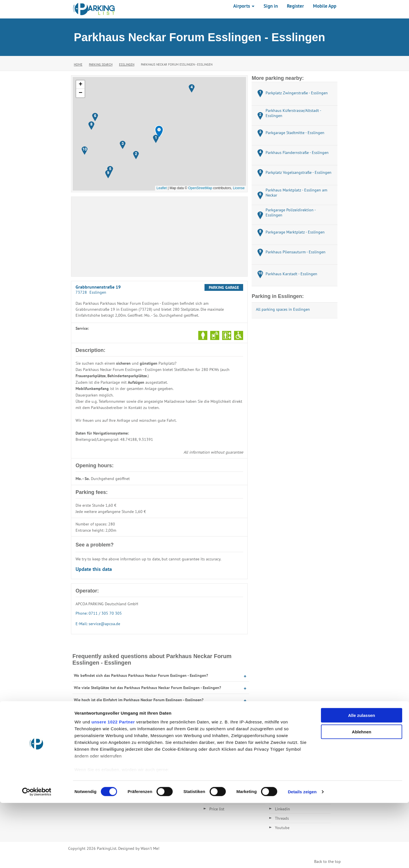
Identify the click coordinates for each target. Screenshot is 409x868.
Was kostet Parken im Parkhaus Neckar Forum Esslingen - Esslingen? (133, 724)
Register (295, 6)
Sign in (271, 6)
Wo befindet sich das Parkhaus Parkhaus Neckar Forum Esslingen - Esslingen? (141, 675)
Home (78, 64)
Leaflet (162, 188)
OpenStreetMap (200, 188)
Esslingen (127, 64)
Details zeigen (302, 857)
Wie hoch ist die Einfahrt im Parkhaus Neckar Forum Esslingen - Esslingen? (139, 700)
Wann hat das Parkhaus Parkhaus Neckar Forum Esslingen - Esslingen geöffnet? (143, 712)
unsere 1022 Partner (113, 787)
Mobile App (325, 6)
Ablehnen (362, 797)
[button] (159, 132)
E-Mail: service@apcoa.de (98, 624)
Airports (244, 6)
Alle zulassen (361, 780)
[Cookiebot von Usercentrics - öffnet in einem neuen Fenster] (37, 857)
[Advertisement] (159, 237)
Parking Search (101, 64)
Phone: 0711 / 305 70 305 (99, 613)
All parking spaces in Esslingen (283, 309)
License (239, 188)
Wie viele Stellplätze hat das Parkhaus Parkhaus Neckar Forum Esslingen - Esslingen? (147, 688)
